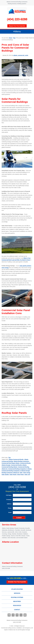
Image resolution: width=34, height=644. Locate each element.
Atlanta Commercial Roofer (16, 459)
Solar (21, 473)
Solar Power (21, 475)
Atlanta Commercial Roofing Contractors (17, 11)
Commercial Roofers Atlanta (19, 465)
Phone (10, 508)
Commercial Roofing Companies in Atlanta (20, 469)
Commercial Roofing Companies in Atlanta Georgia (16, 471)
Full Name (9, 495)
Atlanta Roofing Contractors (21, 461)
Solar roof (27, 475)
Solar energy (27, 473)
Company (9, 500)
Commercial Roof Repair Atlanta (11, 463)
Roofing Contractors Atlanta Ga (10, 473)
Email (10, 512)
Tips (9, 458)
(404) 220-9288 (17, 19)
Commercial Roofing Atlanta (9, 467)
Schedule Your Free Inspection (17, 582)
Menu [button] (18, 31)
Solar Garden (5, 475)
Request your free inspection (17, 26)
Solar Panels (13, 475)
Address (10, 504)
